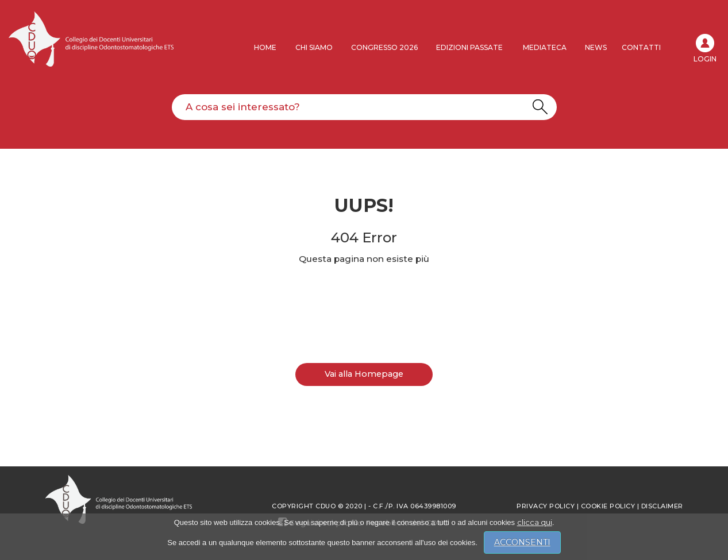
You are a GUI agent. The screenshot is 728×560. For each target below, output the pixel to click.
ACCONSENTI (522, 542)
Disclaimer (662, 506)
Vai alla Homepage (364, 374)
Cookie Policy (608, 506)
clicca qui (535, 522)
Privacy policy (546, 506)
